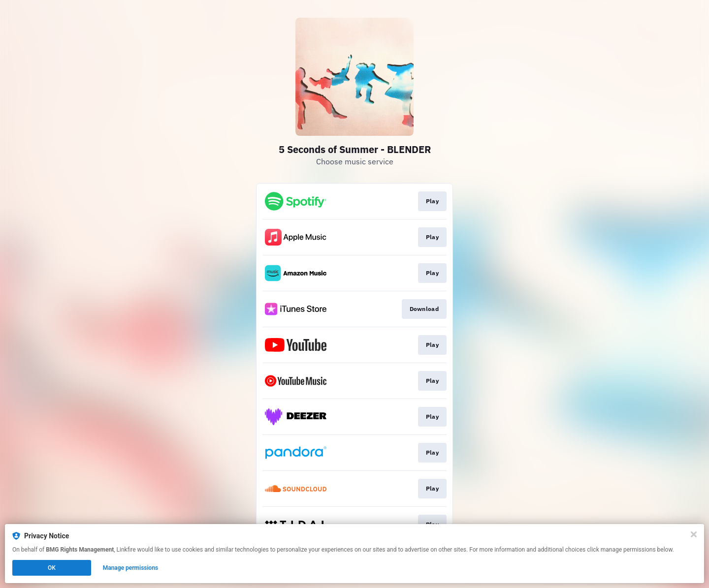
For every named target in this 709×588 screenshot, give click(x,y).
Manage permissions (131, 568)
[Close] (694, 534)
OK (52, 568)
